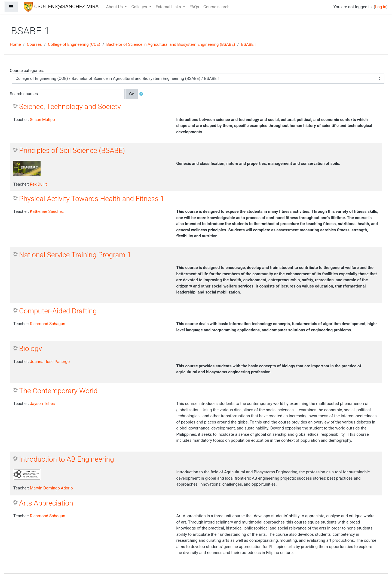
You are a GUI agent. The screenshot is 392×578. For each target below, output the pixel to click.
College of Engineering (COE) (74, 44)
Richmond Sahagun (48, 324)
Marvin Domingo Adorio (51, 488)
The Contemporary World (58, 391)
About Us (115, 7)
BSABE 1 (249, 44)
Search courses (24, 94)
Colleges (140, 7)
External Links (169, 7)
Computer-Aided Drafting (58, 311)
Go (132, 94)
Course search (216, 7)
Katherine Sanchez (47, 211)
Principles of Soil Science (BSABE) (72, 150)
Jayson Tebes (42, 404)
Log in (381, 7)
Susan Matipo (42, 120)
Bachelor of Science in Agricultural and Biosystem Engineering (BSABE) (171, 44)
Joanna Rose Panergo (50, 362)
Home (15, 44)
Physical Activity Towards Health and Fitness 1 (92, 199)
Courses (34, 44)
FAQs (194, 7)
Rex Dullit (38, 184)
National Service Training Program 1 (75, 255)
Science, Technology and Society (70, 107)
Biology (30, 349)
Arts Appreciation (46, 503)
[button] (142, 94)
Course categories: (27, 71)
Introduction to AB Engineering (67, 459)
